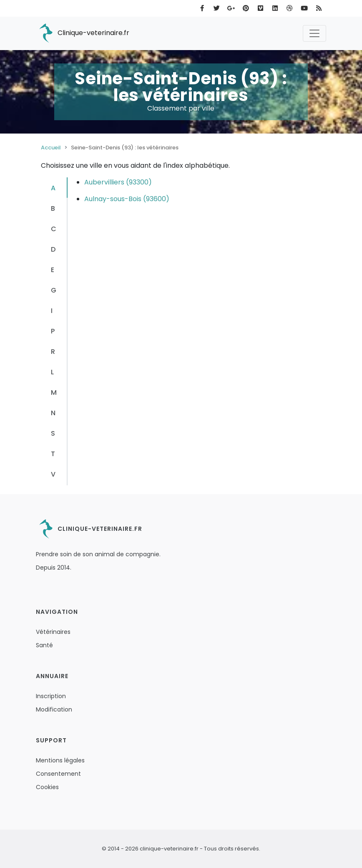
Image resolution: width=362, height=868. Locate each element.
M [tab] (54, 392)
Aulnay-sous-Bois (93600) (127, 199)
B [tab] (53, 208)
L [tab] (52, 372)
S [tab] (53, 433)
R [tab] (53, 352)
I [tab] (52, 311)
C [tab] (54, 229)
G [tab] (54, 290)
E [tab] (53, 270)
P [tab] (53, 331)
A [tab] (53, 188)
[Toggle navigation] (314, 33)
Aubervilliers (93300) (118, 182)
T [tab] (53, 454)
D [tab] (53, 249)
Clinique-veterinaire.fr (83, 33)
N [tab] (53, 413)
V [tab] (53, 474)
